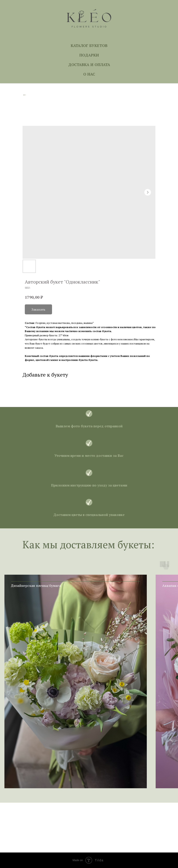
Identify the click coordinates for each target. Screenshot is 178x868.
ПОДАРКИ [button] (89, 55)
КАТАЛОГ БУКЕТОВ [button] (89, 46)
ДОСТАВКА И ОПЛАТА (89, 65)
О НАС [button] (89, 74)
